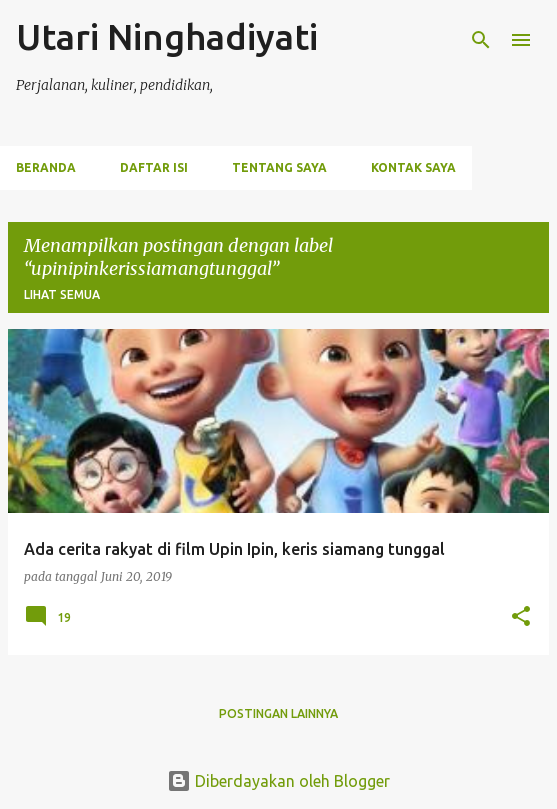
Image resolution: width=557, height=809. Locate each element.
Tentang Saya (279, 167)
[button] (521, 617)
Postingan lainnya (278, 713)
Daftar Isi (154, 167)
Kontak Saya (413, 167)
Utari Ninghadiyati (167, 36)
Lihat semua (62, 294)
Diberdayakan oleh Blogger (278, 781)
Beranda (46, 167)
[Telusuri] (481, 40)
